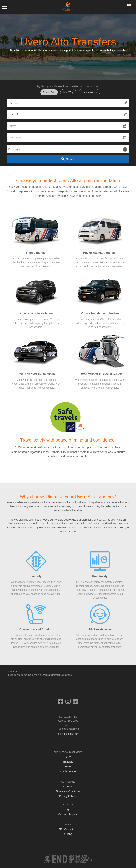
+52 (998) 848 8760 (68, 727)
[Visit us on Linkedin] (76, 703)
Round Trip (49, 92)
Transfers (68, 762)
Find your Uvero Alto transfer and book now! (70, 86)
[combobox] (68, 103)
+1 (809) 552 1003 (68, 719)
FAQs (68, 834)
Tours (68, 757)
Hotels (68, 767)
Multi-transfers (89, 92)
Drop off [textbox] (14, 115)
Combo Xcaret (68, 771)
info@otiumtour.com (68, 734)
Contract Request (68, 814)
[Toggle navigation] (6, 7)
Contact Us (68, 829)
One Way (68, 92)
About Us (68, 787)
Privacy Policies (68, 796)
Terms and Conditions (68, 791)
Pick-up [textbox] (14, 103)
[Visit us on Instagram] (69, 703)
